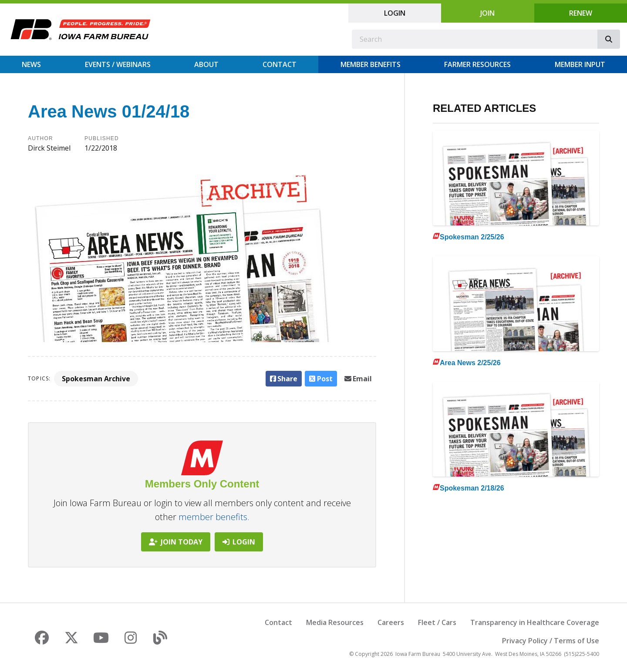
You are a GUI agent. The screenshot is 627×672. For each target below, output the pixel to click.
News (31, 64)
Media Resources (335, 622)
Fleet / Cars (437, 622)
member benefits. (214, 517)
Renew (581, 13)
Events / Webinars (118, 64)
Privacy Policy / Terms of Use (551, 641)
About (206, 64)
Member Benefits (371, 64)
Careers (391, 622)
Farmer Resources (477, 64)
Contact (280, 64)
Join (487, 13)
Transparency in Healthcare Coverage (535, 622)
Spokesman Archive (96, 379)
